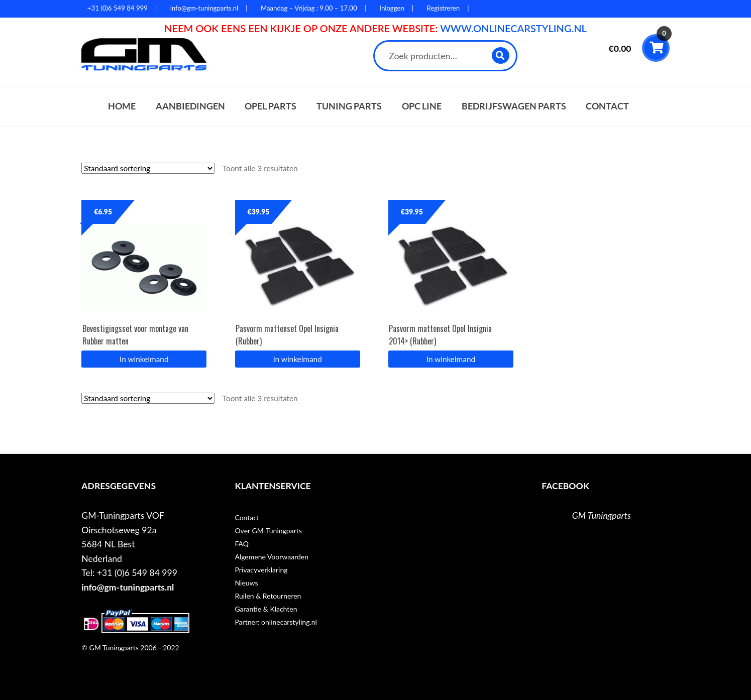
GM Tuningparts (602, 515)
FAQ (242, 544)
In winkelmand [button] (144, 359)
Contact (607, 106)
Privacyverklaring (261, 570)
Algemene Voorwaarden (272, 557)
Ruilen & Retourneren (268, 596)
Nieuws (246, 583)
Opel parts (271, 106)
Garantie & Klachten (266, 609)
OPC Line (422, 106)
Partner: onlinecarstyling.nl (276, 622)
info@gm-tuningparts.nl (128, 587)
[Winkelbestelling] (148, 168)
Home (122, 106)
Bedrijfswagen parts (514, 106)
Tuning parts (349, 106)
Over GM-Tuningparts (268, 531)
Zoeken (501, 55)
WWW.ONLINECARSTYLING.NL (513, 28)
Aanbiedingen (190, 106)
